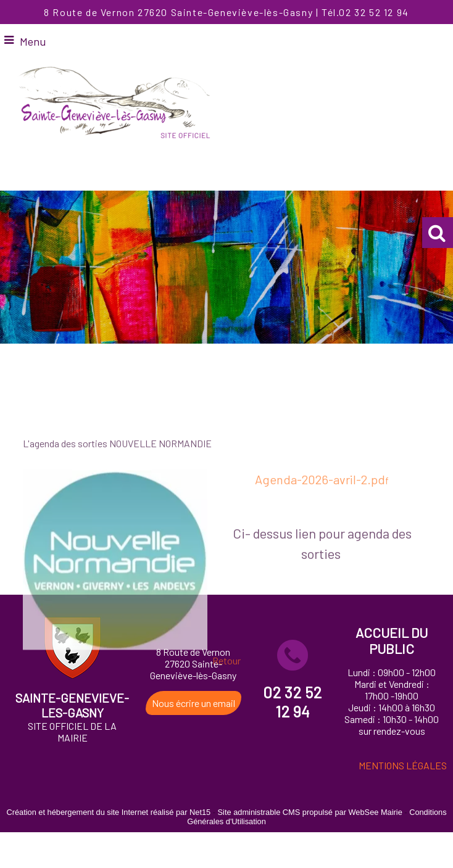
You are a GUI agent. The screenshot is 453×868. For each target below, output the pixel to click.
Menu (33, 41)
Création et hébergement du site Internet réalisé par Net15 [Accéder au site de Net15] (108, 812)
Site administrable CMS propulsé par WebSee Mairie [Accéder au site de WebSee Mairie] (310, 812)
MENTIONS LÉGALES (403, 765)
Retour (226, 696)
